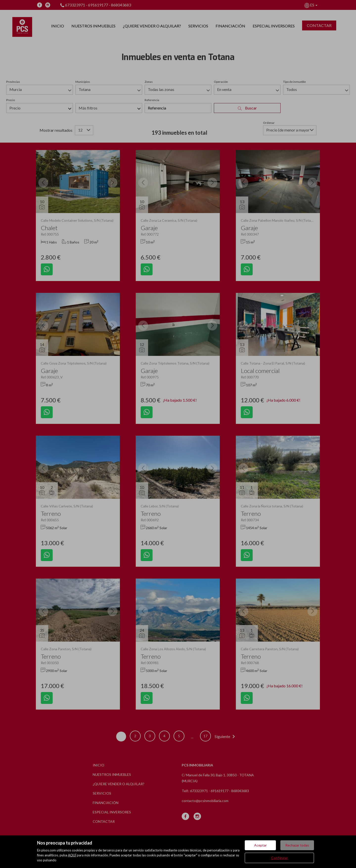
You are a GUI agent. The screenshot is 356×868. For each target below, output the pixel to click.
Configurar (279, 858)
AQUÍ (72, 855)
